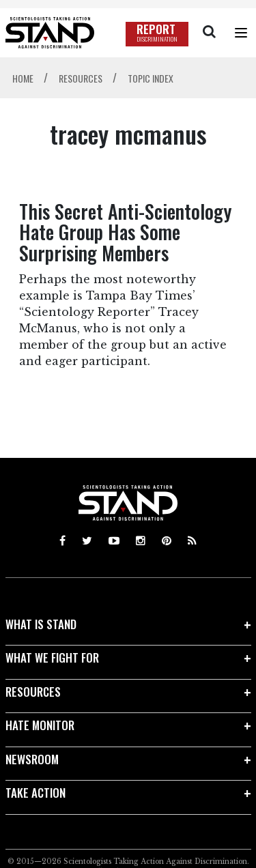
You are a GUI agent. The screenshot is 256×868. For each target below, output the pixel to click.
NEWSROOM (32, 759)
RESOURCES (33, 692)
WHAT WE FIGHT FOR (52, 657)
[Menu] (241, 33)
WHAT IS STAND (41, 624)
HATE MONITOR (40, 725)
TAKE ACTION (35, 793)
